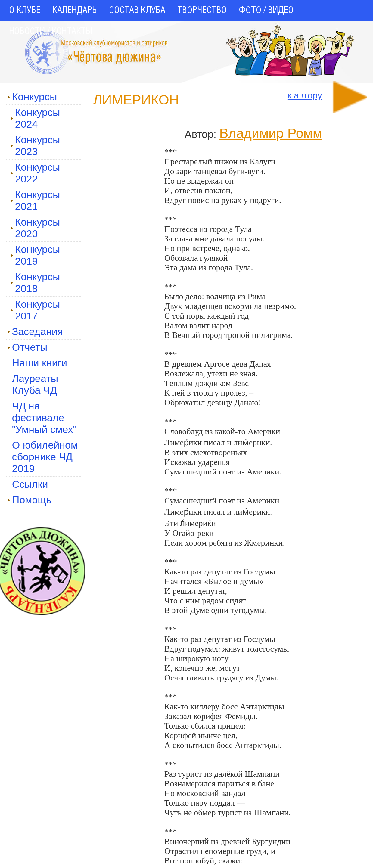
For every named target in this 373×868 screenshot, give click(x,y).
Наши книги (40, 363)
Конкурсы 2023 (36, 146)
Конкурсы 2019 (36, 255)
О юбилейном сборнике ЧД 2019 (45, 457)
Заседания (36, 331)
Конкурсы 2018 (36, 283)
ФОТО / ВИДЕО (266, 11)
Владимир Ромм (270, 133)
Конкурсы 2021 (36, 200)
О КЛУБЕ (25, 11)
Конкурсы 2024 (36, 118)
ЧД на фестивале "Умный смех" (44, 418)
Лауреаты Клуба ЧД (35, 384)
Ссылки (30, 484)
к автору (305, 95)
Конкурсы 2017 (36, 310)
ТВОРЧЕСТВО (202, 11)
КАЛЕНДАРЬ (75, 11)
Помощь (30, 500)
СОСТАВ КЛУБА (137, 11)
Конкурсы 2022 (36, 173)
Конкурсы (33, 97)
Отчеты (28, 347)
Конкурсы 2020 (36, 228)
